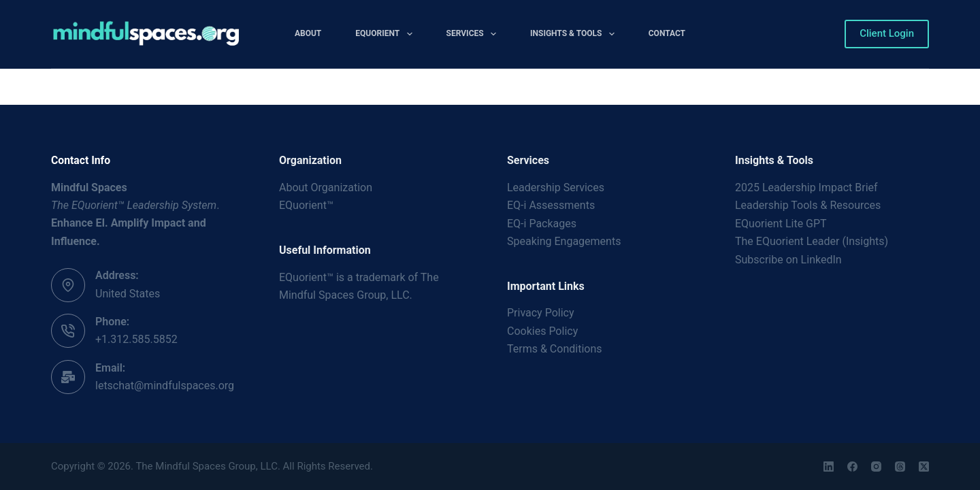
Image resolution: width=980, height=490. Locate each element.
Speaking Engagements (564, 241)
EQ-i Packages (542, 224)
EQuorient (386, 34)
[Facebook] (852, 467)
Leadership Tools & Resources (808, 205)
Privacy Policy (541, 313)
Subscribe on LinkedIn (788, 260)
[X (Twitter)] (924, 467)
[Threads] (900, 467)
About (308, 33)
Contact (667, 33)
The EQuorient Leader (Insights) (812, 241)
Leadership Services (556, 187)
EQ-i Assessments (551, 205)
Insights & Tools (575, 34)
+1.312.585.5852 (136, 339)
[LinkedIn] (829, 467)
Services (474, 34)
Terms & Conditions (555, 349)
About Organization (326, 187)
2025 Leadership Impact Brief (806, 187)
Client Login (887, 33)
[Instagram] (876, 467)
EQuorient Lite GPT (781, 224)
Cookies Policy (542, 331)
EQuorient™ (306, 205)
